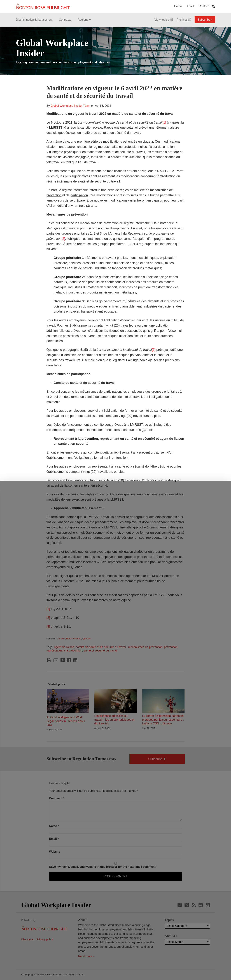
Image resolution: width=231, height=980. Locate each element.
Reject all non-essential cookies (161, 969)
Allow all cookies (72, 967)
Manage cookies (115, 969)
